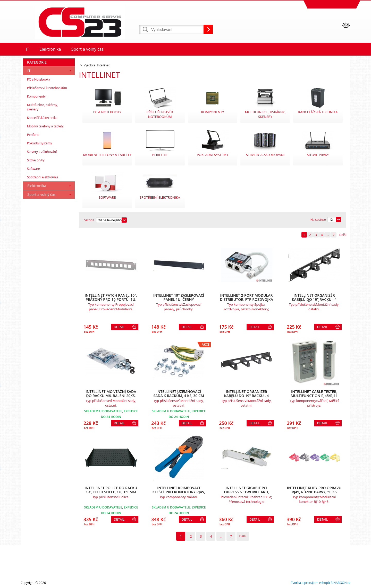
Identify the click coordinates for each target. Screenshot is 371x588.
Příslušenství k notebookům (47, 88)
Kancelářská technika (42, 118)
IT (29, 71)
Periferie (33, 135)
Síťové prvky (36, 160)
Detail (119, 327)
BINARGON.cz (340, 583)
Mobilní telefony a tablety (45, 126)
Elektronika (37, 186)
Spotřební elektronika (43, 177)
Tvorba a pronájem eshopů (310, 583)
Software (33, 169)
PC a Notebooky (39, 79)
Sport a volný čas (41, 194)
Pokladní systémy (40, 143)
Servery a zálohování (42, 152)
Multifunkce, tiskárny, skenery (43, 107)
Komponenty (36, 96)
